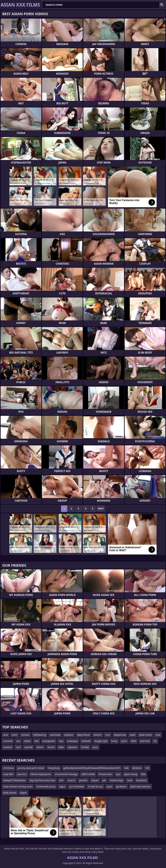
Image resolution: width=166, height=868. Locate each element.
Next (101, 509)
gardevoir (121, 786)
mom (15, 735)
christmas (8, 768)
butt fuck (145, 741)
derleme (137, 768)
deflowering (40, 735)
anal (6, 735)
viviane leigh (116, 780)
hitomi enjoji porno (41, 774)
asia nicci (22, 774)
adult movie (145, 735)
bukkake (86, 741)
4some (51, 747)
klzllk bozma (10, 793)
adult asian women (140, 786)
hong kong (54, 768)
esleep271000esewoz (15, 780)
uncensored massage (66, 774)
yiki (104, 780)
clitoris (40, 747)
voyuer (95, 780)
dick (37, 741)
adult (132, 735)
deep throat (83, 735)
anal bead (55, 735)
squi (118, 774)
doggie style (101, 741)
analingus (72, 741)
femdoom (141, 780)
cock (158, 735)
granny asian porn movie (31, 768)
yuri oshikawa (77, 786)
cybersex (72, 747)
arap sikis (8, 774)
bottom (98, 735)
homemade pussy (46, 786)
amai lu (71, 780)
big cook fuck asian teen (42, 780)
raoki (130, 780)
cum (108, 735)
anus (95, 747)
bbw (143, 774)
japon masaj (131, 774)
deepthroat (120, 735)
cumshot (8, 741)
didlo (61, 747)
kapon (23, 793)
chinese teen (105, 774)
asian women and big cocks (18, 786)
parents (83, 780)
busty (114, 741)
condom (8, 747)
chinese (25, 735)
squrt (110, 786)
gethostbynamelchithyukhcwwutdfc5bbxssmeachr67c (92, 768)
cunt (18, 747)
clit (155, 741)
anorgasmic (49, 741)
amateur (69, 735)
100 (147, 768)
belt (127, 768)
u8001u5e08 (88, 774)
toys (61, 741)
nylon (124, 741)
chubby (85, 747)
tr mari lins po (95, 786)
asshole (29, 747)
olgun (62, 786)
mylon (27, 741)
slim (61, 780)
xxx (18, 741)
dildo (134, 741)
